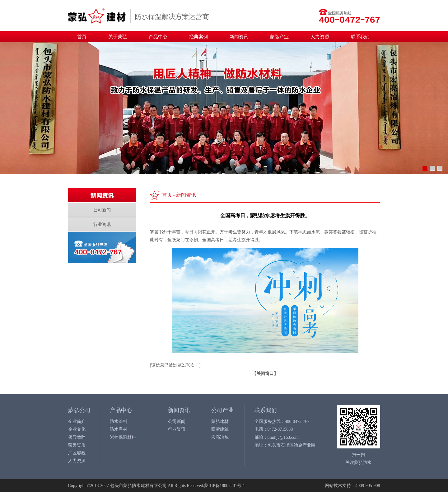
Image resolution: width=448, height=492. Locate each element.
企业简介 (77, 422)
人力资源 (320, 37)
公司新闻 (102, 210)
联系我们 (360, 37)
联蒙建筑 (220, 429)
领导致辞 (77, 437)
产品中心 (158, 37)
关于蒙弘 (118, 37)
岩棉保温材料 (123, 437)
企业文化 (77, 429)
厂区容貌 (77, 453)
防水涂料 (119, 422)
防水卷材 (119, 429)
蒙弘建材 (220, 422)
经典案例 (198, 37)
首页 (82, 37)
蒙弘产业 (279, 37)
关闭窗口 (265, 374)
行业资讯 (102, 225)
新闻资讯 (239, 37)
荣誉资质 (77, 445)
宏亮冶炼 (220, 437)
